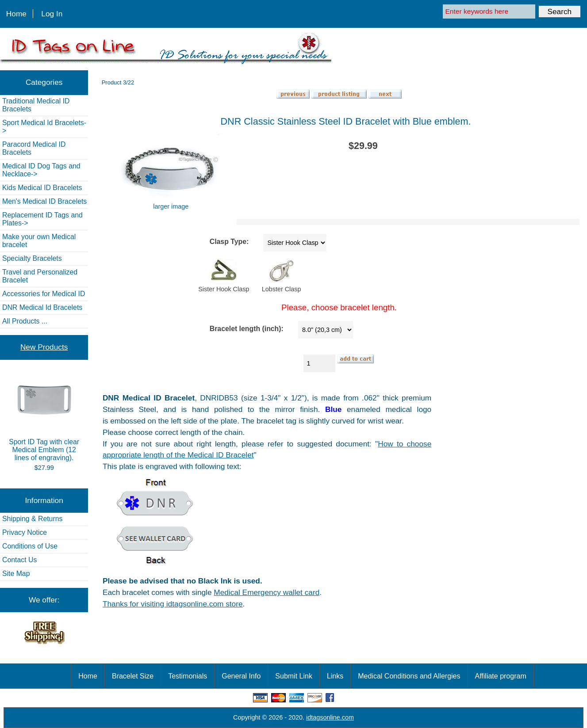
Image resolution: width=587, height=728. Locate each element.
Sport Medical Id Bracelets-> (44, 127)
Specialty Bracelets (32, 258)
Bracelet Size (133, 676)
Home (16, 14)
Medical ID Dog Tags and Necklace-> (41, 170)
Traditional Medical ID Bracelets (36, 105)
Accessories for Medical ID (44, 294)
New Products (44, 347)
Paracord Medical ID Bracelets (34, 148)
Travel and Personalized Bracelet (40, 276)
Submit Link (294, 676)
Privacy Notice (25, 532)
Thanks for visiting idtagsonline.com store (173, 604)
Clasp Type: (229, 242)
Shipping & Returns (32, 519)
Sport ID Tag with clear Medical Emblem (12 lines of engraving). (44, 418)
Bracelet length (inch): (247, 329)
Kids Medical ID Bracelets (42, 188)
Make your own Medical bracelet (39, 241)
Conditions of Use (30, 546)
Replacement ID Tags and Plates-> (42, 219)
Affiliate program (501, 676)
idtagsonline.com (330, 717)
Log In (52, 14)
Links (335, 676)
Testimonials (188, 676)
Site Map (16, 574)
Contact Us (19, 560)
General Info (241, 676)
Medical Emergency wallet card (267, 592)
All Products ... (25, 321)
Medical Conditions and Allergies (409, 676)
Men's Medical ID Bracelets (44, 201)
